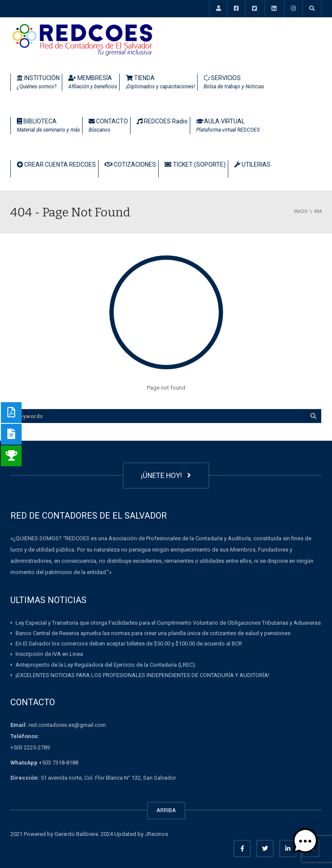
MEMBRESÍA (93, 83)
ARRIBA (166, 810)
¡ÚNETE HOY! (166, 475)
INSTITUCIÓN (38, 83)
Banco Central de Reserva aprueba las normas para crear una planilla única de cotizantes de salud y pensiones (153, 633)
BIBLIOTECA (48, 126)
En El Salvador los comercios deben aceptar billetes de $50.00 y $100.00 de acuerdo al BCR (129, 644)
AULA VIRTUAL (228, 126)
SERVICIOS (234, 83)
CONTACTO (108, 126)
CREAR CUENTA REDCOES (56, 165)
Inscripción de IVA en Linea (49, 654)
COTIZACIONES (130, 165)
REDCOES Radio (162, 121)
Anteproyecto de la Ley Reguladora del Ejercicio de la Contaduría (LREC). (106, 664)
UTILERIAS (252, 165)
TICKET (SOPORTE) (195, 165)
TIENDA (160, 83)
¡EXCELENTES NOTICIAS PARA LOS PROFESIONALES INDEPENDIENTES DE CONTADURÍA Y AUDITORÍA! (142, 675)
